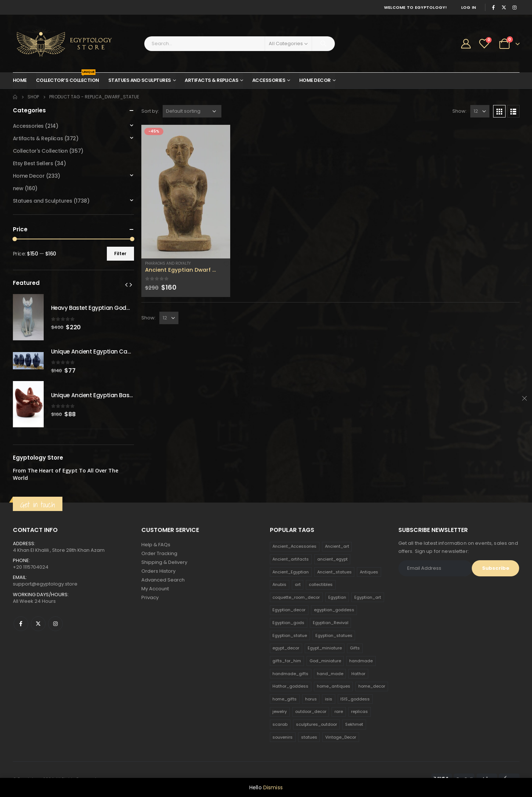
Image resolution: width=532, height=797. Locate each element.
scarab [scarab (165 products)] (280, 724)
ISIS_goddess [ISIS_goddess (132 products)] (355, 699)
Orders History (158, 571)
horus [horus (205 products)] (311, 699)
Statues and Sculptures (140, 80)
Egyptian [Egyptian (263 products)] (337, 597)
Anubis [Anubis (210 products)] (279, 584)
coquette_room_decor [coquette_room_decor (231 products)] (296, 597)
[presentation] (126, 285)
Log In (469, 7)
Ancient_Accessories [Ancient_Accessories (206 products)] (294, 546)
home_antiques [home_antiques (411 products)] (334, 686)
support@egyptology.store (45, 584)
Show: (459, 111)
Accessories (269, 80)
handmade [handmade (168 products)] (361, 661)
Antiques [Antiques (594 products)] (369, 572)
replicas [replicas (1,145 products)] (359, 711)
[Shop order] (192, 111)
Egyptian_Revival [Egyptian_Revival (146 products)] (331, 623)
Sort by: (150, 111)
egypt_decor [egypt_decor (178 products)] (286, 648)
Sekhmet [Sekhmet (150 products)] (354, 724)
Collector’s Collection (68, 78)
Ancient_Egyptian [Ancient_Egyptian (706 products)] (291, 572)
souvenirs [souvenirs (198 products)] (283, 737)
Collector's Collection (40, 151)
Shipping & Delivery (164, 562)
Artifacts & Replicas (211, 80)
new (18, 188)
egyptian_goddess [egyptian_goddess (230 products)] (334, 610)
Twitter (38, 624)
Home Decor (315, 80)
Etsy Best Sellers (33, 163)
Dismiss (273, 787)
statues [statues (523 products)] (309, 737)
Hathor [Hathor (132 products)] (358, 674)
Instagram (55, 624)
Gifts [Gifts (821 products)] (355, 648)
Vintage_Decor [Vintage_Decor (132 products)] (341, 737)
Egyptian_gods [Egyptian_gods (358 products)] (288, 623)
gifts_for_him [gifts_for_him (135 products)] (287, 661)
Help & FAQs (156, 545)
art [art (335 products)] (298, 584)
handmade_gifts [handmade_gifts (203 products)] (290, 674)
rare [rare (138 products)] (339, 711)
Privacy (150, 597)
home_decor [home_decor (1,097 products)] (372, 686)
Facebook (21, 624)
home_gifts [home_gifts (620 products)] (285, 699)
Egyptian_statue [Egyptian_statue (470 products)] (290, 635)
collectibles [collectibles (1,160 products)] (321, 584)
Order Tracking (159, 553)
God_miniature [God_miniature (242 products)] (325, 661)
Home (20, 80)
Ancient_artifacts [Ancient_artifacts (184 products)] (291, 559)
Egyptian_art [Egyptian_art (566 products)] (368, 597)
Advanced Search (163, 580)
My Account (155, 589)
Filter (120, 253)
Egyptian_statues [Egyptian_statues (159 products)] (334, 635)
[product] (186, 192)
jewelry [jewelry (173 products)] (280, 711)
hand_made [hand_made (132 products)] (330, 674)
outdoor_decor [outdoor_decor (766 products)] (311, 711)
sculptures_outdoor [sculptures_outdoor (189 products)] (316, 724)
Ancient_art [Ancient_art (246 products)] (337, 546)
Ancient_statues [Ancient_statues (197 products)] (334, 572)
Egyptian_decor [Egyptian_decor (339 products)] (289, 610)
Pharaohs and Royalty (168, 263)
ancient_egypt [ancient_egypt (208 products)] (332, 559)
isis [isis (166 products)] (329, 699)
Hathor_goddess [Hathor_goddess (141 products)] (290, 686)
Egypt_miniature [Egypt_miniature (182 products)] (325, 648)
